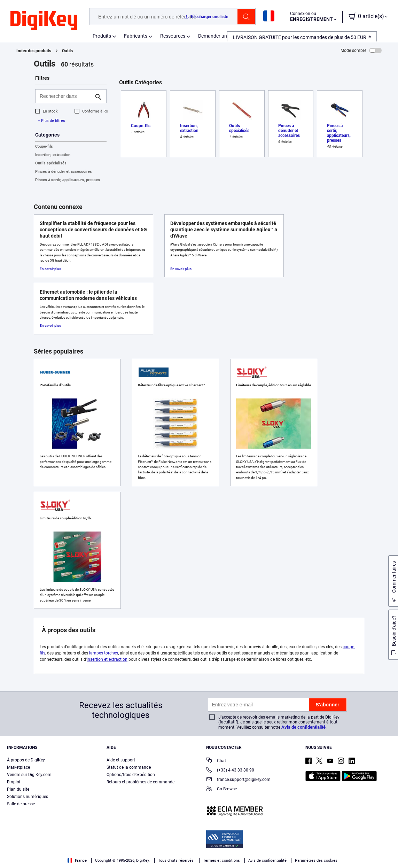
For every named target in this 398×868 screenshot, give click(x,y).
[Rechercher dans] (65, 96)
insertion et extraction (107, 659)
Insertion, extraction (53, 155)
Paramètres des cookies (316, 861)
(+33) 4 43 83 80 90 (230, 771)
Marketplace (18, 767)
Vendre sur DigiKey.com (29, 775)
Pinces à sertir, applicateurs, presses (68, 180)
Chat (216, 761)
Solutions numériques (28, 797)
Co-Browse (221, 789)
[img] (44, 21)
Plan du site (18, 789)
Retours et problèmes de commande (141, 782)
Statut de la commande (129, 767)
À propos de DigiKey (26, 760)
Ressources (173, 36)
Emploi (14, 782)
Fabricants (136, 36)
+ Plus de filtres (52, 121)
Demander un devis (219, 36)
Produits (102, 36)
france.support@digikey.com (238, 780)
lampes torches (104, 653)
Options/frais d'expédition (131, 775)
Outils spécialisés (51, 163)
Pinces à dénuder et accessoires (64, 172)
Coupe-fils (44, 146)
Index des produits (34, 51)
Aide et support (121, 760)
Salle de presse (21, 804)
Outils (67, 51)
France (77, 861)
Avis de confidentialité (303, 727)
